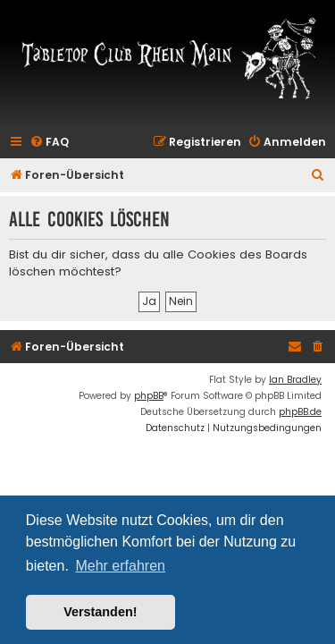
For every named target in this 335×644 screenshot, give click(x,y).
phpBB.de (300, 412)
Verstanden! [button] (100, 612)
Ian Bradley (295, 380)
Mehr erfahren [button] (120, 566)
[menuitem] (49, 143)
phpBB (149, 396)
